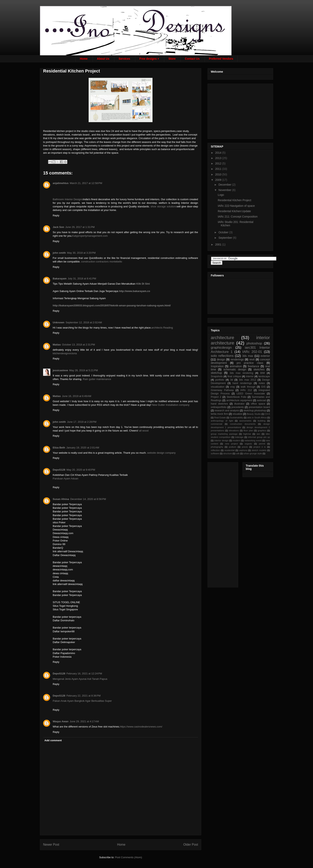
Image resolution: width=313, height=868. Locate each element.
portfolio (220, 380)
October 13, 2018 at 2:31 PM (78, 345)
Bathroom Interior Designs (68, 199)
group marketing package (224, 434)
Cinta (56, 577)
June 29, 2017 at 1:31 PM (80, 227)
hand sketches (219, 404)
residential (229, 450)
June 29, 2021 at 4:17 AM (84, 721)
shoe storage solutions (164, 206)
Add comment (53, 740)
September (226, 238)
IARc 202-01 (252, 352)
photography (217, 447)
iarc (259, 434)
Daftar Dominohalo (63, 620)
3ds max (248, 356)
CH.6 (267, 414)
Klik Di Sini (143, 284)
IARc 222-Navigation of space (236, 206)
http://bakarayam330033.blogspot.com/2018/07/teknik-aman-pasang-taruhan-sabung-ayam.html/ (112, 305)
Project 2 (216, 397)
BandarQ (58, 548)
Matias (57, 345)
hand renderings (242, 383)
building (262, 421)
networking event (253, 440)
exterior (265, 356)
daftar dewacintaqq (64, 580)
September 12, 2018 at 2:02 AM (84, 322)
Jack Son (58, 227)
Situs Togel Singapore (65, 609)
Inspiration (217, 366)
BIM (262, 373)
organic (248, 444)
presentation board (259, 407)
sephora (243, 450)
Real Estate (220, 418)
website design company (161, 453)
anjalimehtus (61, 183)
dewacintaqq (60, 566)
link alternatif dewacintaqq (68, 584)
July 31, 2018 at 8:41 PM (82, 279)
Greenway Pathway (222, 390)
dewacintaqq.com (63, 570)
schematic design (235, 369)
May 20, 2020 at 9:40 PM (81, 470)
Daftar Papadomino (64, 653)
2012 (219, 163)
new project (231, 444)
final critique (234, 376)
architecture (222, 338)
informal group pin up (259, 437)
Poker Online (60, 541)
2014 (219, 153)
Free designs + (149, 59)
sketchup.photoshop (255, 411)
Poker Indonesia (62, 657)
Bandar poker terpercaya (67, 617)
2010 (219, 174)
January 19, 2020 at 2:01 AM (83, 448)
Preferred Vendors (221, 59)
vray (233, 387)
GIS (263, 387)
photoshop (254, 343)
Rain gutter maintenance (97, 379)
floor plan (248, 431)
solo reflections (222, 356)
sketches (259, 369)
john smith (59, 253)
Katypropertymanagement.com (90, 236)
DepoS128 (59, 470)
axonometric (245, 421)
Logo (221, 195)
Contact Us (192, 59)
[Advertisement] (241, 110)
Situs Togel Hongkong (65, 606)
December (225, 185)
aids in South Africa (257, 418)
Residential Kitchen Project (234, 200)
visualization (218, 387)
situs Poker (59, 522)
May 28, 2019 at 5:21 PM (84, 370)
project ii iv (260, 447)
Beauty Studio (254, 414)
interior (250, 376)
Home (84, 59)
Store (172, 59)
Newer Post (51, 845)
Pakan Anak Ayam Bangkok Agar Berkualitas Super (82, 701)
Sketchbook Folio (236, 397)
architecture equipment (239, 400)
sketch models (259, 450)
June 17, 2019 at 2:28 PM (82, 422)
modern (237, 440)
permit (262, 444)
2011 (219, 169)
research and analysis (227, 411)
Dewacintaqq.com (63, 533)
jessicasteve (60, 370)
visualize (237, 414)
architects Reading (162, 328)
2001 (219, 244)
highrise (247, 434)
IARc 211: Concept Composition (238, 217)
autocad (261, 400)
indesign (239, 437)
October (224, 232)
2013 (219, 158)
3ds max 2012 (248, 380)
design (221, 359)
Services (124, 59)
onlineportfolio (219, 407)
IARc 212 (246, 390)
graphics (262, 431)
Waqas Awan (61, 721)
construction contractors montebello (102, 262)
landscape (264, 376)
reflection (215, 450)
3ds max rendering (241, 373)
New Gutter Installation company (171, 405)
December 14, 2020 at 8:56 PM (88, 499)
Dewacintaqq (60, 530)
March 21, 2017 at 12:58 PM (86, 183)
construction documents (243, 424)
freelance (254, 366)
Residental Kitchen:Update (234, 211)
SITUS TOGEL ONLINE (66, 602)
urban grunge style (253, 453)
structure (228, 453)
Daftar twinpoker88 (64, 631)
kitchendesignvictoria (65, 353)
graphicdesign (221, 348)
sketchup (216, 373)
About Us (103, 59)
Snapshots (217, 376)
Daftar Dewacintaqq (64, 555)
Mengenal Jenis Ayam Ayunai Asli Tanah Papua (80, 679)
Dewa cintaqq (61, 537)
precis (245, 447)
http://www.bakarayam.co (135, 291)
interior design (221, 440)
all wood (144, 431)
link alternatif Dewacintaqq (68, 551)
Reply (56, 215)
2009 (219, 180)
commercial (216, 424)
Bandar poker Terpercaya (67, 504)
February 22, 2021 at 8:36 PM (84, 696)
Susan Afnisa (61, 499)
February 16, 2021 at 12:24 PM (84, 674)
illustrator (239, 404)
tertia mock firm (219, 414)
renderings (237, 359)
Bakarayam (60, 279)
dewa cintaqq (60, 573)
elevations (234, 431)
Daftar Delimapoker (64, 642)
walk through (248, 387)
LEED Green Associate (251, 394)
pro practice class (250, 363)
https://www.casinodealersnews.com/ (141, 727)
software (215, 453)
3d (232, 380)
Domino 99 (59, 544)
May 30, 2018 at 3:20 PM (81, 253)
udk (238, 453)
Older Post (191, 845)
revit (252, 359)
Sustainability (237, 418)
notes (262, 383)
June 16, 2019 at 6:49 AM (76, 396)
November (225, 190)
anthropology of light (222, 421)
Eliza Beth (59, 448)
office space (258, 404)
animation (236, 366)
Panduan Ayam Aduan (65, 479)
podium (233, 447)
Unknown (59, 322)
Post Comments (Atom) (128, 857)
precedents (238, 407)
